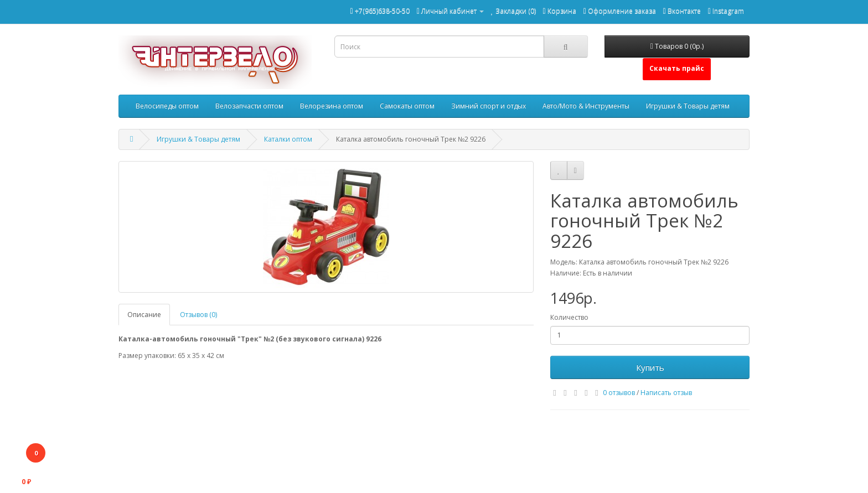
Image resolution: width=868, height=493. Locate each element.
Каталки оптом (288, 139)
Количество (569, 317)
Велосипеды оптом (167, 106)
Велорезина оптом (332, 106)
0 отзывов (619, 393)
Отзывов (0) (198, 315)
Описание (144, 315)
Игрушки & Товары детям (688, 106)
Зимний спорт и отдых (489, 106)
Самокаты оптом (407, 106)
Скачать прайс (677, 68)
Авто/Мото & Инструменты (586, 106)
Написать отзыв (666, 393)
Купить (650, 367)
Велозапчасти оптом (249, 106)
